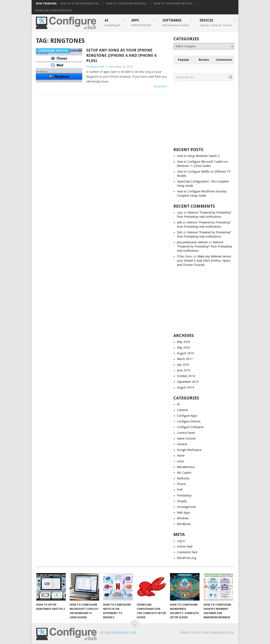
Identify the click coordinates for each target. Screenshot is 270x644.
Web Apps (184, 513)
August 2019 (185, 353)
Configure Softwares (190, 427)
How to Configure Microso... (127, 4)
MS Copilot (184, 473)
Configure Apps (187, 416)
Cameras (182, 410)
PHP (180, 490)
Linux (180, 461)
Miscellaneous (186, 467)
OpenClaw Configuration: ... (55, 11)
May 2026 (184, 342)
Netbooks (183, 478)
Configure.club (95, 67)
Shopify (182, 501)
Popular (184, 60)
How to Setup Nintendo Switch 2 (198, 156)
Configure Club (124, 633)
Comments (224, 60)
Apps (141, 23)
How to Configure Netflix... (174, 4)
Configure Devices (189, 421)
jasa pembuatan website (192, 242)
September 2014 (188, 382)
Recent (204, 60)
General (182, 444)
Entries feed (185, 547)
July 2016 (183, 365)
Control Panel (186, 433)
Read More (160, 86)
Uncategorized (186, 507)
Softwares (176, 23)
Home (181, 456)
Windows (183, 518)
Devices (216, 23)
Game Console (186, 438)
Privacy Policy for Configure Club (207, 633)
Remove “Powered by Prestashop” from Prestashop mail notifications (205, 246)
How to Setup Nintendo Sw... (80, 4)
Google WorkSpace (189, 450)
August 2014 (185, 387)
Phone (181, 484)
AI (112, 23)
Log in (181, 541)
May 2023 (184, 348)
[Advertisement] (205, 114)
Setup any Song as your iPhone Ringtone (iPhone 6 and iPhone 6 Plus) (121, 55)
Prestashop (184, 495)
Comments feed (187, 552)
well (179, 222)
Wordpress (184, 524)
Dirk (180, 232)
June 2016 (184, 370)
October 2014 (186, 376)
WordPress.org (187, 558)
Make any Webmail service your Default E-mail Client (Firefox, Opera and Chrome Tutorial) (204, 261)
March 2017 (185, 359)
